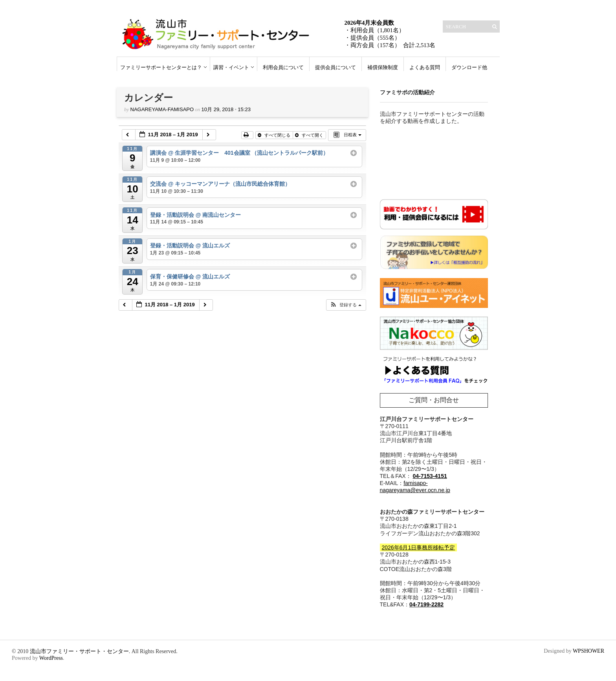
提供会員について (335, 67)
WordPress (51, 658)
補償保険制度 (383, 67)
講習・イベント (231, 67)
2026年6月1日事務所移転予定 (419, 547)
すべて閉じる (275, 135)
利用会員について (283, 67)
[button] (346, 305)
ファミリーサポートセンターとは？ (161, 67)
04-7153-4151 (430, 476)
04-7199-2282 (426, 604)
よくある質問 (425, 67)
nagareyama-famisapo (162, 109)
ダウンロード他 (469, 67)
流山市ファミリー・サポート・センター (79, 651)
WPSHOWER (588, 651)
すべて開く (310, 135)
